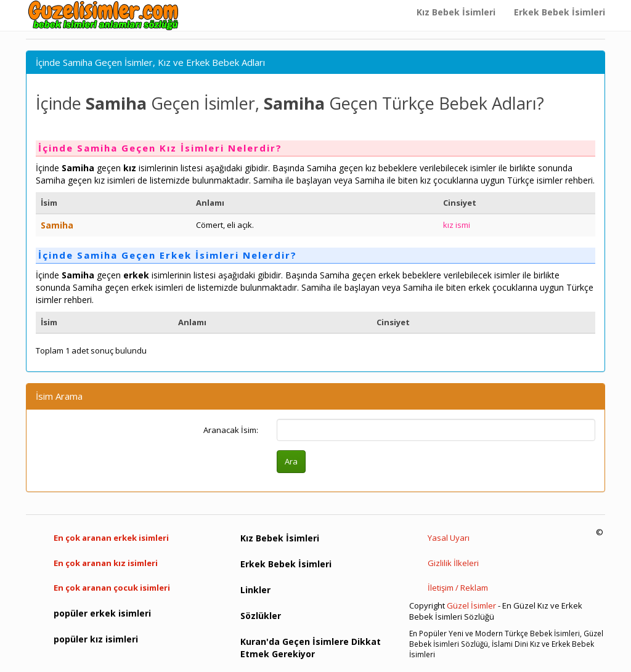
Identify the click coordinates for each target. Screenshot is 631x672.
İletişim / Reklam (458, 588)
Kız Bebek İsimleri (456, 12)
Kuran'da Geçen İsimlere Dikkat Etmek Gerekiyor (311, 648)
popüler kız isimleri (96, 639)
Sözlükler (261, 616)
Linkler (255, 590)
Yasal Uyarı (449, 538)
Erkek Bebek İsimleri (560, 12)
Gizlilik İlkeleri (453, 563)
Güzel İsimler (471, 605)
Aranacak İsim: (231, 430)
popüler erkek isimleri (102, 613)
